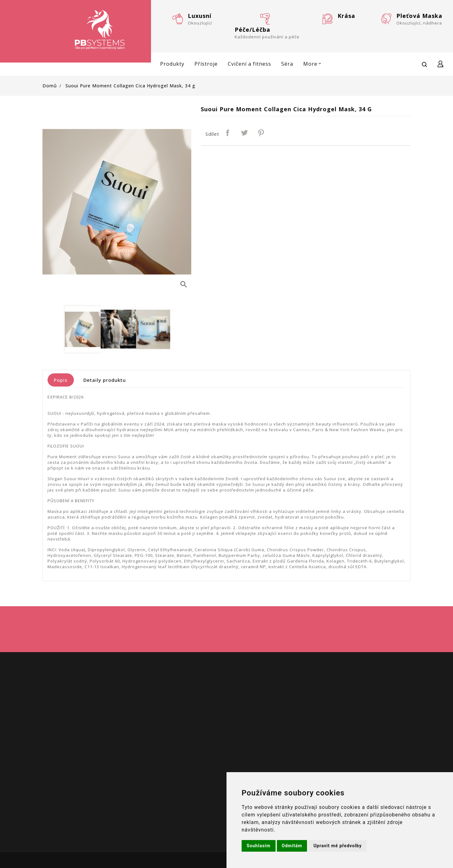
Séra (287, 64)
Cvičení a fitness (249, 64)
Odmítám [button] (292, 846)
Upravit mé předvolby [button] (337, 846)
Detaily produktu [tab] (105, 380)
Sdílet (228, 133)
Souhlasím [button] (259, 846)
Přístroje (206, 64)
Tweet (245, 133)
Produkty (172, 64)
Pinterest (261, 133)
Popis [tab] (61, 380)
